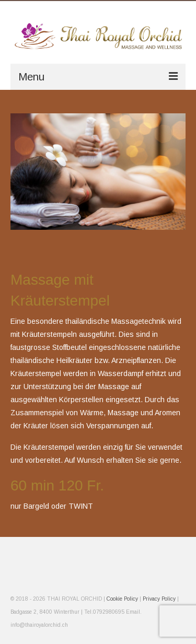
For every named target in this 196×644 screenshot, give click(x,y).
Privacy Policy (159, 599)
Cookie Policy (123, 599)
